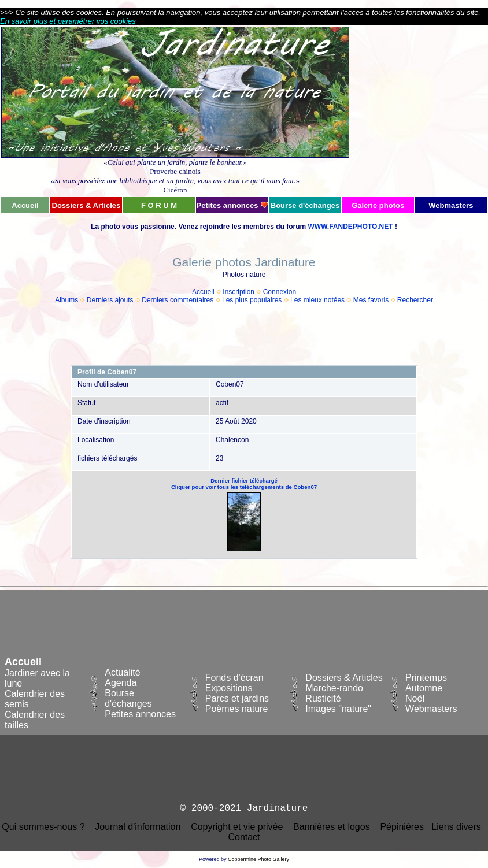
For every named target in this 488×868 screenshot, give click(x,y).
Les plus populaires (252, 300)
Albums (66, 300)
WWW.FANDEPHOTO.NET (350, 227)
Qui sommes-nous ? (43, 827)
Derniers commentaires (178, 300)
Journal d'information (138, 827)
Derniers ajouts (110, 300)
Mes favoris (371, 300)
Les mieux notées (317, 300)
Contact (244, 837)
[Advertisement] (419, 111)
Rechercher (415, 300)
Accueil (203, 292)
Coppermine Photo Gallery (258, 859)
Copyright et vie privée (237, 827)
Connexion (280, 292)
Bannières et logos (332, 827)
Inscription (239, 292)
